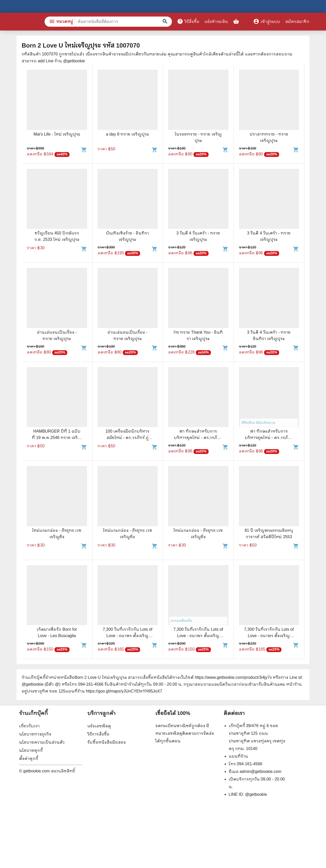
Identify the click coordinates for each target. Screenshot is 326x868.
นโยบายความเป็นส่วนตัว (42, 742)
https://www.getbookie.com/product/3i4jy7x (233, 677)
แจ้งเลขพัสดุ (99, 726)
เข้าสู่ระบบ (267, 21)
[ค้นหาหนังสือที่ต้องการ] (166, 22)
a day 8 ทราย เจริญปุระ (127, 134)
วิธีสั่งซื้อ (188, 21)
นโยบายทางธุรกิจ (35, 734)
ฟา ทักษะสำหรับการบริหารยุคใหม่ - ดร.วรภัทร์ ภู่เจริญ (198, 438)
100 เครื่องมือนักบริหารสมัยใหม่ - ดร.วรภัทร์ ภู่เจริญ (127, 438)
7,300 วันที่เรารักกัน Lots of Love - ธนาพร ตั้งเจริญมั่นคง (127, 636)
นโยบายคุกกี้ (31, 750)
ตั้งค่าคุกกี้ (29, 759)
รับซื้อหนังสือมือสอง (107, 742)
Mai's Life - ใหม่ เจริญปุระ (57, 134)
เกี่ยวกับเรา (29, 726)
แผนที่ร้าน (238, 756)
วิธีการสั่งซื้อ (98, 734)
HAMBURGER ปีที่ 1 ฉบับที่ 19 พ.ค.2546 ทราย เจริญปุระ (57, 438)
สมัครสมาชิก (297, 21)
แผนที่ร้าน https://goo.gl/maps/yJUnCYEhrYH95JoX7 (114, 691)
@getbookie (256, 794)
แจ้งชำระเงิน (216, 21)
